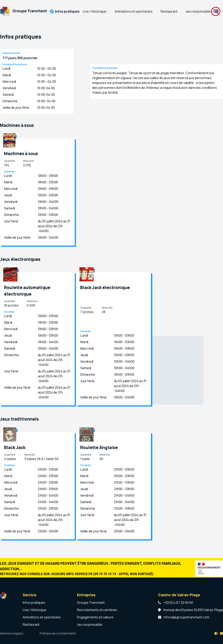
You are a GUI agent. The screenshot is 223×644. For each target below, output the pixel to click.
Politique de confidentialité (58, 633)
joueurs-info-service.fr (71, 574)
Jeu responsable (198, 11)
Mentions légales (12, 633)
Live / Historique (95, 11)
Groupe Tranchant (91, 603)
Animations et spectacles (134, 11)
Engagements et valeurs (95, 617)
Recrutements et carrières (97, 610)
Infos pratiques (67, 11)
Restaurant (169, 11)
